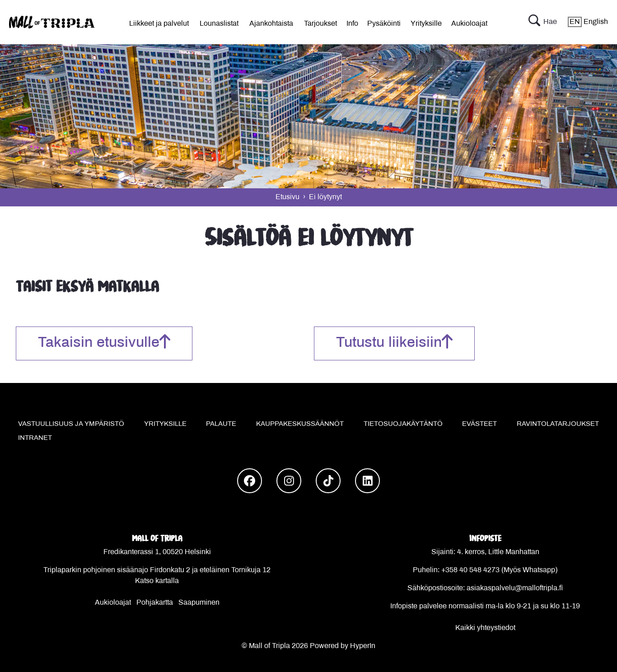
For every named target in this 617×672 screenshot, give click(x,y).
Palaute (221, 424)
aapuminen (201, 603)
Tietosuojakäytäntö (403, 424)
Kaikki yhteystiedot (485, 628)
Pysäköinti (384, 24)
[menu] (159, 22)
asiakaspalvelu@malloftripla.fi (515, 588)
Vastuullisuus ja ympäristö (71, 424)
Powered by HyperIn (343, 646)
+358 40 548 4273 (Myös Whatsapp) (499, 570)
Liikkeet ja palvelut (159, 24)
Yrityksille (426, 24)
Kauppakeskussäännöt (300, 424)
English (588, 22)
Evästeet (479, 424)
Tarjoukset (320, 24)
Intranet (35, 438)
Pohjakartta (155, 603)
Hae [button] (543, 22)
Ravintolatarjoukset (558, 424)
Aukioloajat (469, 24)
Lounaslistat (219, 24)
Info (352, 24)
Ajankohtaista (271, 24)
